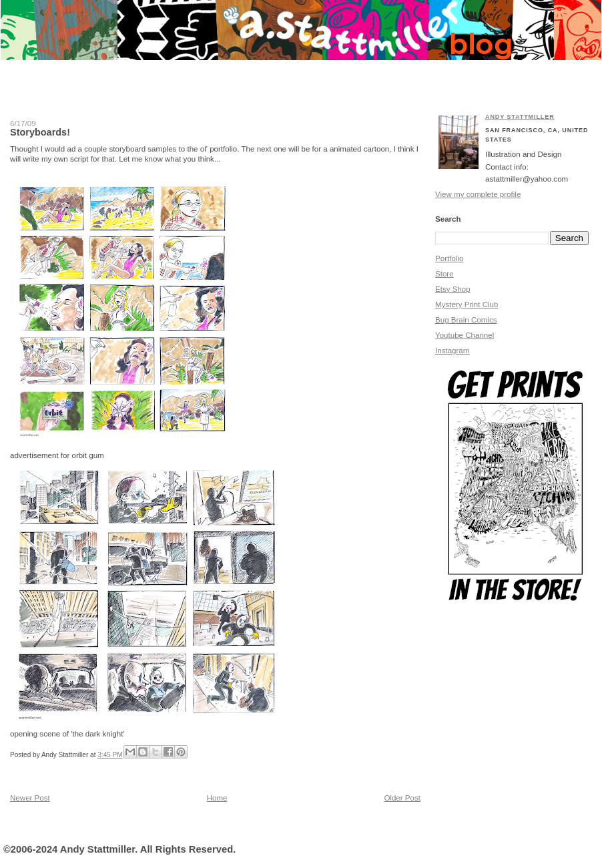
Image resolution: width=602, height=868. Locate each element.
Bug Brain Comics (466, 320)
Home (217, 798)
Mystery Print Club (467, 304)
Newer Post (30, 798)
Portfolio (449, 258)
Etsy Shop (453, 289)
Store (444, 274)
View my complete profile (478, 194)
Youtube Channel (465, 335)
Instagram (452, 351)
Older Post (402, 798)
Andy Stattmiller (520, 117)
